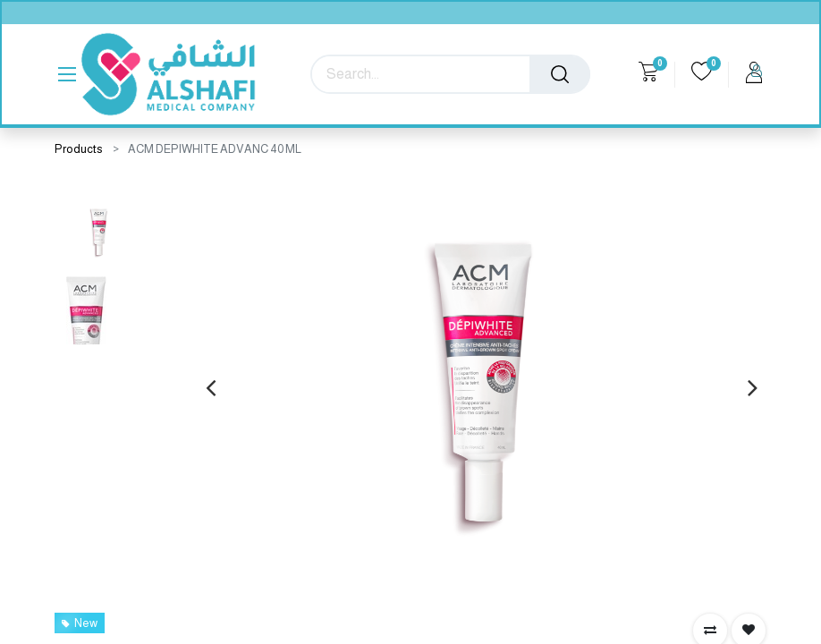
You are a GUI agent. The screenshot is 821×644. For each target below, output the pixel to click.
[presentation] (211, 387)
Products (79, 149)
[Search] (560, 74)
